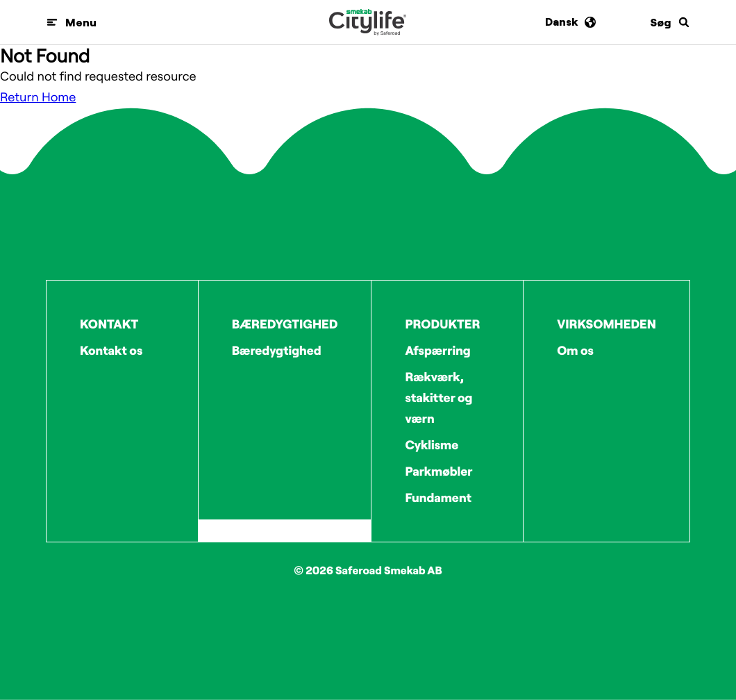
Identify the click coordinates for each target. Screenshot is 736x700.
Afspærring (437, 350)
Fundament (438, 498)
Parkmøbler (438, 471)
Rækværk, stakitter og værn (438, 398)
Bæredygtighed (277, 350)
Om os (575, 350)
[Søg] (670, 22)
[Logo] (368, 22)
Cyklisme (432, 445)
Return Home (38, 97)
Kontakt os (111, 350)
